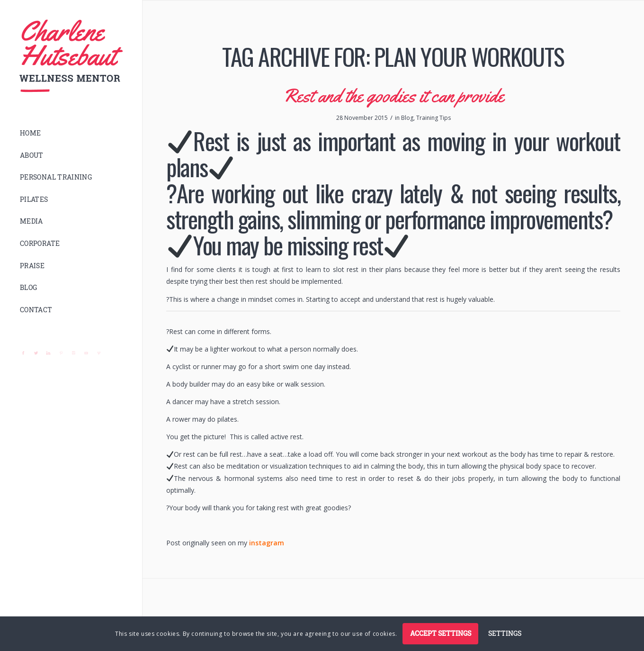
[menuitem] (71, 133)
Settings (505, 633)
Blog (407, 118)
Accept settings (441, 633)
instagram (267, 543)
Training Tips (434, 118)
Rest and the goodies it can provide (394, 95)
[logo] (71, 56)
